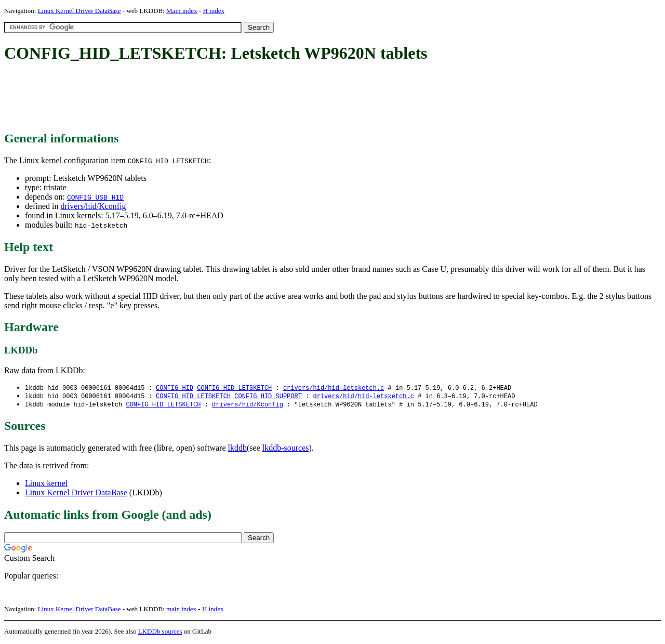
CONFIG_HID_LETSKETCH (234, 388)
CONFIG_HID (175, 388)
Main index (182, 11)
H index (214, 11)
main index (181, 610)
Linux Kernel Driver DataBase (79, 11)
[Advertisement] (193, 98)
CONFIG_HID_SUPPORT (268, 397)
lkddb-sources (286, 449)
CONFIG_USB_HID (95, 197)
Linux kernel (46, 485)
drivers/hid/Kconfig (93, 206)
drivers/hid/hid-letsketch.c (334, 388)
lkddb (237, 449)
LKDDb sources (160, 633)
